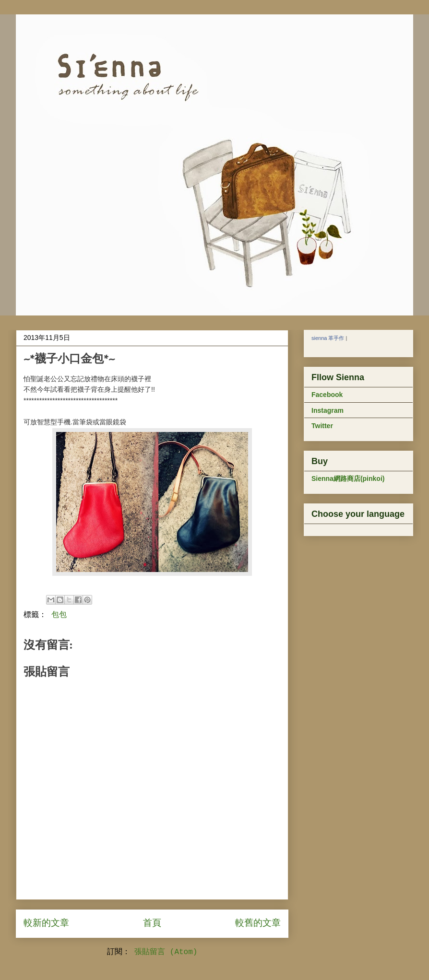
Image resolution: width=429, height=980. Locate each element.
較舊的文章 (258, 923)
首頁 (152, 923)
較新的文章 (46, 923)
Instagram (328, 410)
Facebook (327, 395)
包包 (59, 615)
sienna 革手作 (328, 338)
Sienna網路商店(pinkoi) (348, 478)
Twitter (322, 426)
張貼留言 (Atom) (166, 952)
